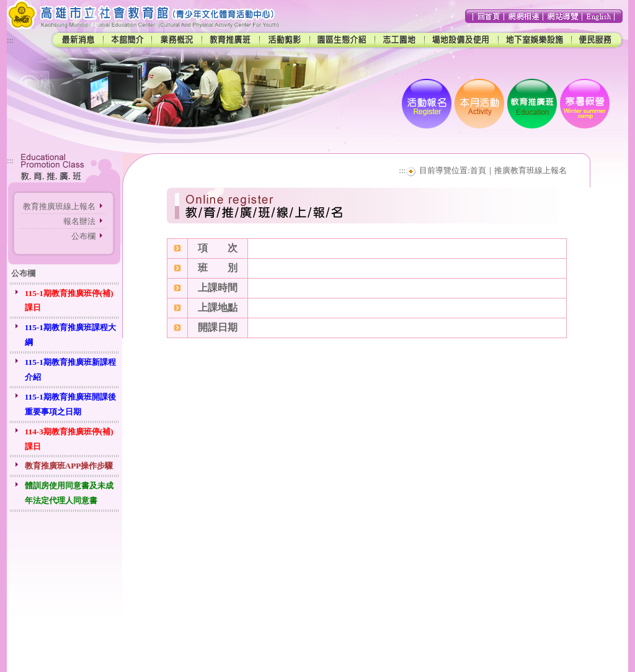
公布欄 (83, 236)
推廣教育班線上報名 (531, 170)
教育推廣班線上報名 (59, 206)
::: (10, 40)
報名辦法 (79, 221)
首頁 (478, 170)
